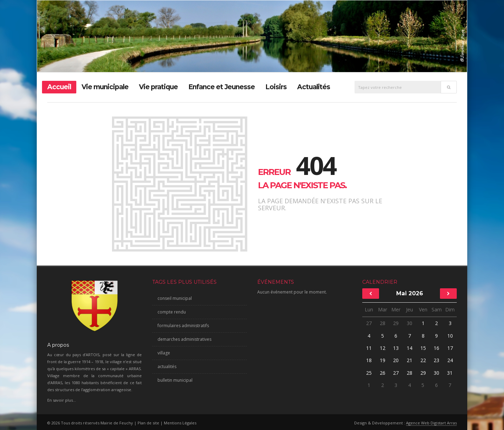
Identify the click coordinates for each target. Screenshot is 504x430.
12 (383, 348)
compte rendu (172, 312)
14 (409, 348)
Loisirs (276, 87)
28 (383, 323)
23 (436, 360)
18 (369, 360)
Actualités (314, 87)
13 (396, 348)
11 (369, 348)
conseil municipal (175, 298)
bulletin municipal (175, 380)
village (164, 353)
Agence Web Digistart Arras (431, 423)
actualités (167, 366)
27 (369, 323)
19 (383, 360)
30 (409, 323)
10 (450, 336)
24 (450, 360)
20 (396, 360)
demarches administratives (184, 339)
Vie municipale (105, 87)
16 (436, 348)
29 (396, 323)
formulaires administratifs (183, 326)
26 (383, 373)
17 (450, 348)
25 (369, 373)
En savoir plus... (62, 400)
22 (423, 360)
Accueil (59, 87)
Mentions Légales (180, 423)
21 (409, 360)
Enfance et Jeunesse (222, 87)
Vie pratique (158, 87)
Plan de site (148, 423)
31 (450, 373)
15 (423, 348)
